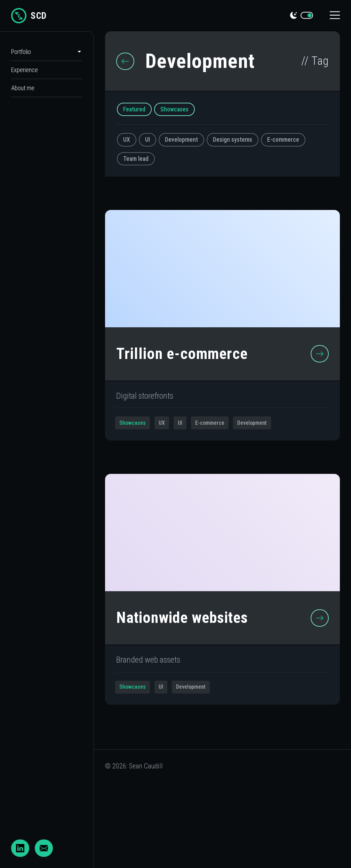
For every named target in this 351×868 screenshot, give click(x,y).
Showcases (174, 109)
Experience (25, 70)
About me (23, 88)
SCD (29, 16)
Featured (134, 109)
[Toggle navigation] (335, 16)
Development (181, 140)
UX (127, 140)
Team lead (136, 159)
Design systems (233, 140)
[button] (56, 52)
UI (147, 140)
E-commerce (283, 140)
